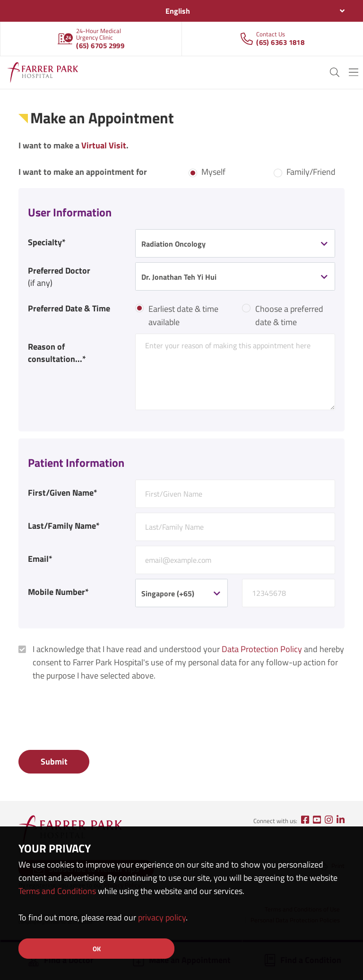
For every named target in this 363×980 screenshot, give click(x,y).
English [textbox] (178, 11)
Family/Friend (311, 172)
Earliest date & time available (183, 315)
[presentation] (90, 717)
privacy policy (162, 917)
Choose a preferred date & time (289, 315)
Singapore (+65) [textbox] (168, 594)
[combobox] (181, 11)
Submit (54, 761)
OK (97, 949)
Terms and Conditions (57, 891)
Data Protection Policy (262, 649)
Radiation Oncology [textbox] (173, 244)
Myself (213, 172)
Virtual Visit (104, 145)
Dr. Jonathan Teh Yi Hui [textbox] (179, 277)
